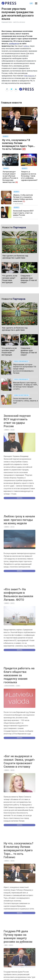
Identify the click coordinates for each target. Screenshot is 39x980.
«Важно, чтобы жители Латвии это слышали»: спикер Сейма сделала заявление (23, 198)
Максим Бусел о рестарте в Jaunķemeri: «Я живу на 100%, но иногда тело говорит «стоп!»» (25, 386)
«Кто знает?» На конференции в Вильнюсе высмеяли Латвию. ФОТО (18, 594)
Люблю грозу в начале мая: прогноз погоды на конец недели (19, 520)
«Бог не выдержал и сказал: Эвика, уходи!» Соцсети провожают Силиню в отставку (19, 761)
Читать (20, 498)
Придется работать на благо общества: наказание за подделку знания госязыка (19, 675)
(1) (24, 201)
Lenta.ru (26, 46)
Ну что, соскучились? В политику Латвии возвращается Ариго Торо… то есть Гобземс (19, 145)
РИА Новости (29, 76)
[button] (36, 3)
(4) (17, 182)
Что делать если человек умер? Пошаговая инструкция (10, 279)
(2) (24, 149)
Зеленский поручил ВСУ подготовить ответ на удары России (23, 213)
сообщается (14, 44)
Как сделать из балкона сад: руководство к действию (15, 257)
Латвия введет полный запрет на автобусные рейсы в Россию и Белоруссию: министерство (10, 177)
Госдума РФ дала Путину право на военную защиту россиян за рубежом (18, 936)
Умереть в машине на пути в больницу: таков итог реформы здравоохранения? (29, 176)
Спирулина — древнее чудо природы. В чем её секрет (29, 279)
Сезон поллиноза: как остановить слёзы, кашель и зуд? (25, 401)
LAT (31, 3)
